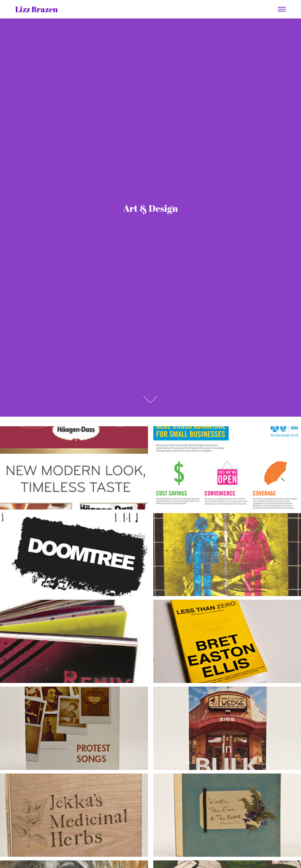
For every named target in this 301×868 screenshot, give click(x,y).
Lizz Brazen (37, 9)
